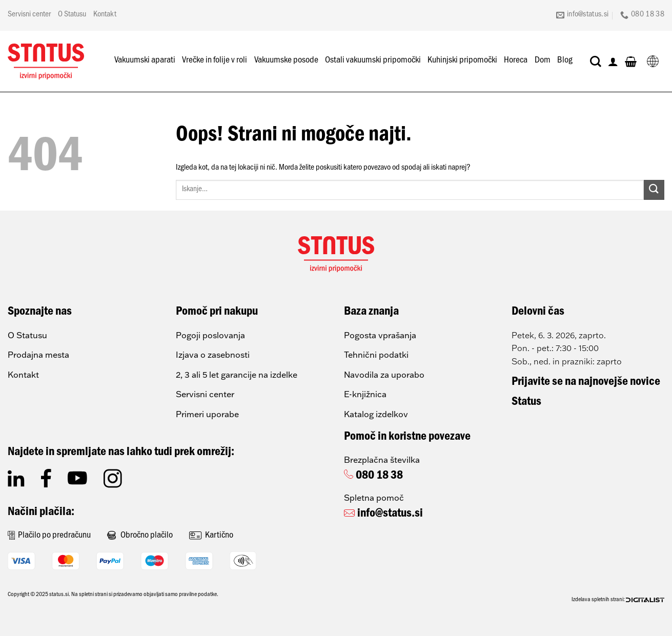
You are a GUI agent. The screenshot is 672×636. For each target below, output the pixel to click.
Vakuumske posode (286, 61)
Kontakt (105, 15)
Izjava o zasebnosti (213, 355)
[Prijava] (613, 61)
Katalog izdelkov (376, 414)
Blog (565, 61)
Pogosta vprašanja (380, 335)
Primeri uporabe (207, 414)
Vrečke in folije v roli (215, 61)
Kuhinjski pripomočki (462, 61)
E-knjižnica (365, 394)
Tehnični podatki (376, 355)
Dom (543, 61)
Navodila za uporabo (384, 375)
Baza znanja (371, 313)
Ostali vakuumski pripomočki (373, 61)
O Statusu (72, 15)
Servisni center (29, 15)
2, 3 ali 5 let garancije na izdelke (237, 375)
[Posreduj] (654, 190)
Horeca (516, 61)
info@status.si (390, 515)
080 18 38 (379, 477)
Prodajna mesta (38, 355)
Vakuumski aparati (145, 61)
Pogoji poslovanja (210, 335)
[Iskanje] (596, 61)
